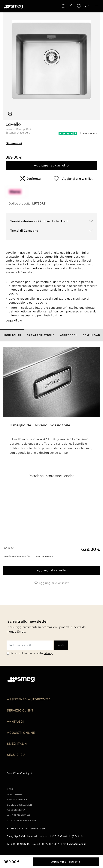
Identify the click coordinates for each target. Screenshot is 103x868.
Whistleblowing (18, 828)
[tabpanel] (51, 59)
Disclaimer (14, 808)
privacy (48, 666)
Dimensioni (14, 143)
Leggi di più (14, 320)
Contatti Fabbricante (22, 834)
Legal (11, 802)
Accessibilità (16, 823)
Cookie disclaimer (19, 818)
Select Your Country (18, 786)
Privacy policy (17, 813)
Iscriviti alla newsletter (27, 634)
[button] (10, 113)
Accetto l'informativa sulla (31, 666)
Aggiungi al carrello (51, 165)
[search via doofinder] (64, 6)
